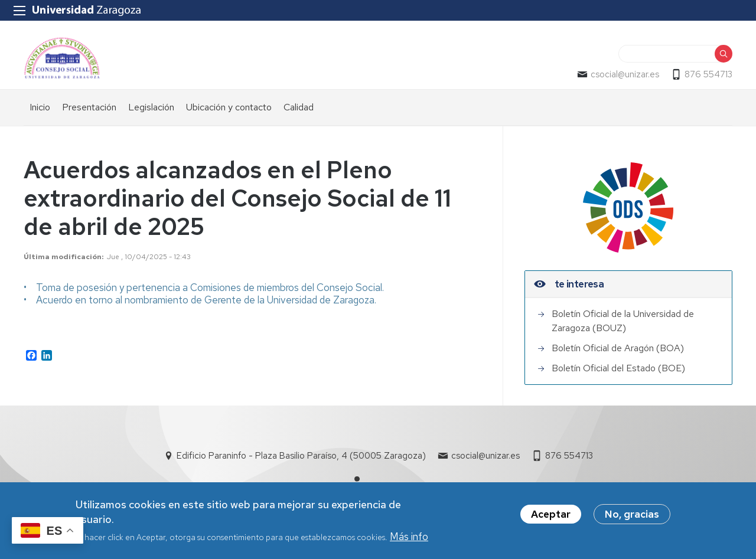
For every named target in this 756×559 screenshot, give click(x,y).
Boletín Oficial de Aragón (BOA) (618, 348)
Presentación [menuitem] (89, 107)
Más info (409, 539)
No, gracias (632, 516)
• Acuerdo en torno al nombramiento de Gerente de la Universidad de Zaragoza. (200, 300)
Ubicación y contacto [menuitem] (229, 107)
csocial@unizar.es (625, 74)
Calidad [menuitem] (299, 107)
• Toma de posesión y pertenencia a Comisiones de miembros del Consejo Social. (204, 287)
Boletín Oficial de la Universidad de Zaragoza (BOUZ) (623, 321)
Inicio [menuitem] (40, 107)
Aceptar (551, 516)
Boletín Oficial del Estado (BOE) (618, 368)
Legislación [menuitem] (151, 107)
